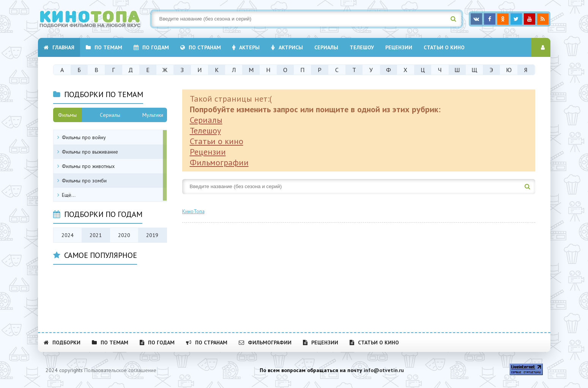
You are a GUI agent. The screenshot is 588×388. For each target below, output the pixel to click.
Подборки (62, 342)
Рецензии (399, 47)
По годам (151, 47)
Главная (59, 47)
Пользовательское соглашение (120, 370)
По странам (201, 47)
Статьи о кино (444, 47)
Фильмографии (219, 162)
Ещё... (69, 195)
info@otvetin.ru (384, 370)
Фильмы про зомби (84, 181)
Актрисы (287, 47)
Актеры (246, 47)
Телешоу (362, 47)
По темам (104, 47)
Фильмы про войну (84, 137)
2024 (68, 235)
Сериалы (206, 120)
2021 (96, 235)
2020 (124, 235)
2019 (152, 235)
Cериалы (326, 47)
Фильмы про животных (88, 166)
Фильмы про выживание (90, 152)
